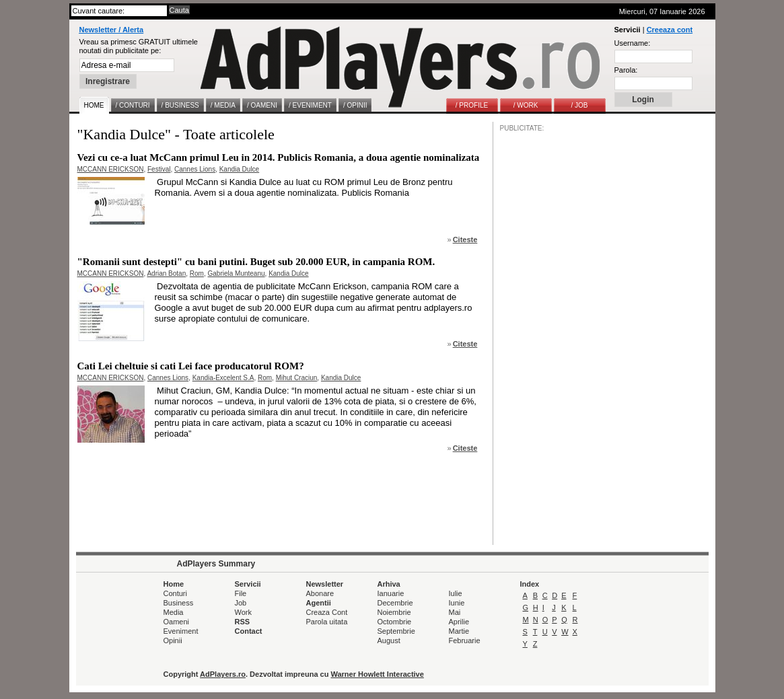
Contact (249, 631)
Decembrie (395, 603)
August (389, 640)
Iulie (456, 593)
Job (241, 603)
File (241, 593)
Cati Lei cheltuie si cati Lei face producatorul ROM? (191, 366)
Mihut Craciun (297, 378)
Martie (459, 631)
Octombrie (395, 622)
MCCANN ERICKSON (111, 169)
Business (179, 603)
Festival (159, 169)
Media (174, 612)
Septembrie (396, 631)
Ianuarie (391, 593)
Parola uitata (327, 622)
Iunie (457, 603)
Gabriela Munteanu (237, 273)
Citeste (465, 240)
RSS (243, 622)
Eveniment (181, 631)
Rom (197, 273)
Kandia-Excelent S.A (223, 378)
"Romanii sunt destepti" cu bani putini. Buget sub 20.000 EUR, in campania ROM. (256, 262)
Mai (455, 612)
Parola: (626, 70)
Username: (633, 43)
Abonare (320, 593)
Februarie (465, 640)
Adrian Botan (166, 273)
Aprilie (459, 622)
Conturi (175, 593)
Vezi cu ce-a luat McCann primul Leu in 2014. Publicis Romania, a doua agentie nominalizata (279, 157)
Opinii (173, 640)
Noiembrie (394, 612)
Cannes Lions (195, 169)
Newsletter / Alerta (112, 30)
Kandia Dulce (239, 169)
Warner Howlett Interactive (378, 674)
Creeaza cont (670, 30)
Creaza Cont (327, 612)
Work (243, 612)
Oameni (177, 622)
